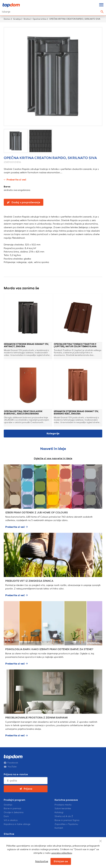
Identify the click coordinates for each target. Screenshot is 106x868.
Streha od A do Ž (64, 816)
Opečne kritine (40, 19)
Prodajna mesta (63, 805)
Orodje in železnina (14, 812)
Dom (6, 816)
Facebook (11, 763)
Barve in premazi (12, 809)
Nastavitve (42, 861)
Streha (27, 19)
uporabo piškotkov (62, 853)
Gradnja (17, 19)
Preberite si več (15, 180)
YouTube (10, 767)
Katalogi (59, 812)
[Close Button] (101, 841)
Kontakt (59, 828)
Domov (7, 19)
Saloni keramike (63, 809)
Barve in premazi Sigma (67, 820)
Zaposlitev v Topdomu (66, 824)
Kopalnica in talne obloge (17, 824)
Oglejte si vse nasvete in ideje (53, 458)
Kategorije (53, 434)
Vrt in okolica (11, 820)
